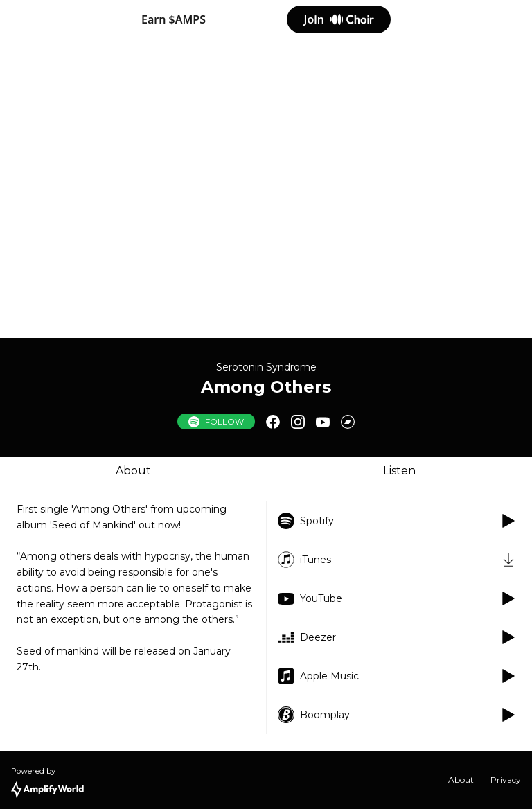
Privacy (506, 780)
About (133, 471)
